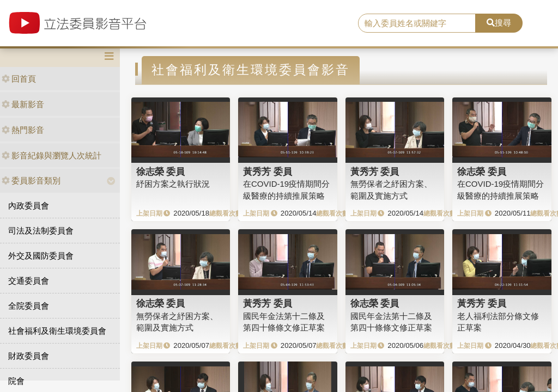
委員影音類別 (31, 180)
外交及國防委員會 (41, 256)
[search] (417, 23)
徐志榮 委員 (161, 171)
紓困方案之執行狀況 (173, 184)
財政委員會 (29, 356)
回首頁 (19, 79)
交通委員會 (29, 281)
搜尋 (499, 23)
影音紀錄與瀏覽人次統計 (51, 155)
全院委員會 (29, 306)
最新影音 (23, 104)
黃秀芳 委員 (268, 171)
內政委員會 (29, 206)
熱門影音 (23, 130)
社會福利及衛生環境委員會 (57, 331)
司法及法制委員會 (41, 231)
